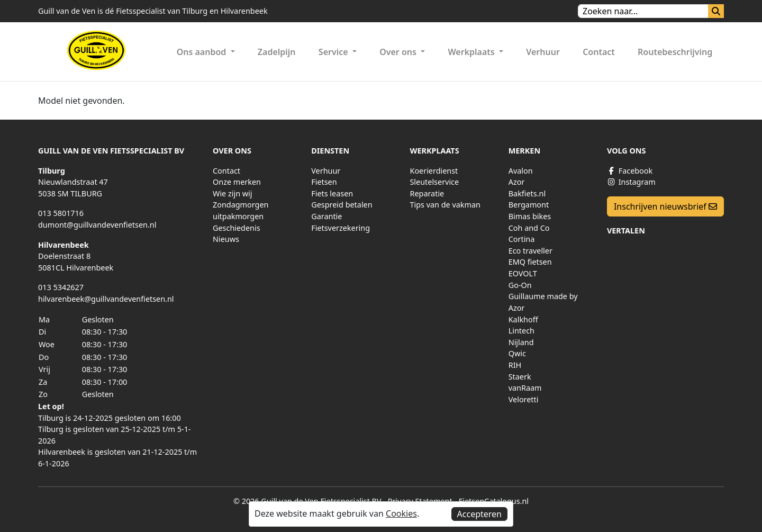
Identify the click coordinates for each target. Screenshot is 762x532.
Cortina (522, 239)
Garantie (326, 216)
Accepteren (479, 514)
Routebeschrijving (675, 52)
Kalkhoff (523, 319)
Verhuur (543, 52)
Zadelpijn (277, 52)
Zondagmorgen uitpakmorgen (241, 210)
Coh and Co (529, 228)
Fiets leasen (332, 193)
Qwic (517, 353)
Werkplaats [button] (472, 52)
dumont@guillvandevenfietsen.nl (97, 225)
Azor (517, 182)
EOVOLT (523, 273)
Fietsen (324, 182)
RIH (515, 365)
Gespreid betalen (342, 205)
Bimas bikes (530, 216)
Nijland (521, 342)
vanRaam (525, 388)
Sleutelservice (434, 182)
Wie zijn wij (233, 193)
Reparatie (427, 193)
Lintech (521, 331)
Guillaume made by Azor (543, 302)
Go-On (520, 285)
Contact (599, 52)
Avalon (521, 171)
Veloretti (524, 399)
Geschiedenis (237, 228)
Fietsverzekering (341, 228)
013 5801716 (61, 213)
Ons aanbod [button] (203, 52)
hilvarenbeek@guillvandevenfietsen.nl (106, 299)
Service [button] (334, 52)
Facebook (630, 171)
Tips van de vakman (445, 205)
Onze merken (237, 182)
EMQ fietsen (530, 262)
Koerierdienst (434, 171)
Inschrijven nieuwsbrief (665, 206)
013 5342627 (61, 287)
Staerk (520, 377)
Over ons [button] (399, 52)
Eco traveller (530, 251)
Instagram (631, 182)
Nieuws (226, 239)
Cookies (401, 513)
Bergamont (529, 205)
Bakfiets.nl (527, 193)
